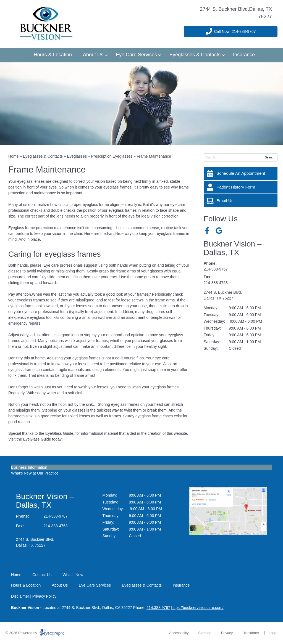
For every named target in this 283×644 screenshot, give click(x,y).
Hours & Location (53, 55)
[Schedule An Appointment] (241, 174)
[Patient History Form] (241, 187)
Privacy (227, 633)
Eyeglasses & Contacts (195, 55)
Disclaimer (20, 596)
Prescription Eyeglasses (112, 156)
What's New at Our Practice (35, 473)
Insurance (244, 55)
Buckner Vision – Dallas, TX (233, 248)
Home (13, 156)
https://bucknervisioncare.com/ (197, 608)
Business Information (29, 467)
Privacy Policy (44, 596)
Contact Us (42, 575)
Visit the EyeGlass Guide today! (36, 439)
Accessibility (179, 633)
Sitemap (205, 633)
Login (273, 633)
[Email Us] (241, 201)
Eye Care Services (136, 55)
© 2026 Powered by (35, 633)
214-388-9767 (216, 269)
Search (270, 157)
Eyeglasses (77, 156)
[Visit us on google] (219, 231)
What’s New (73, 575)
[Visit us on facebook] (207, 231)
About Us (93, 55)
